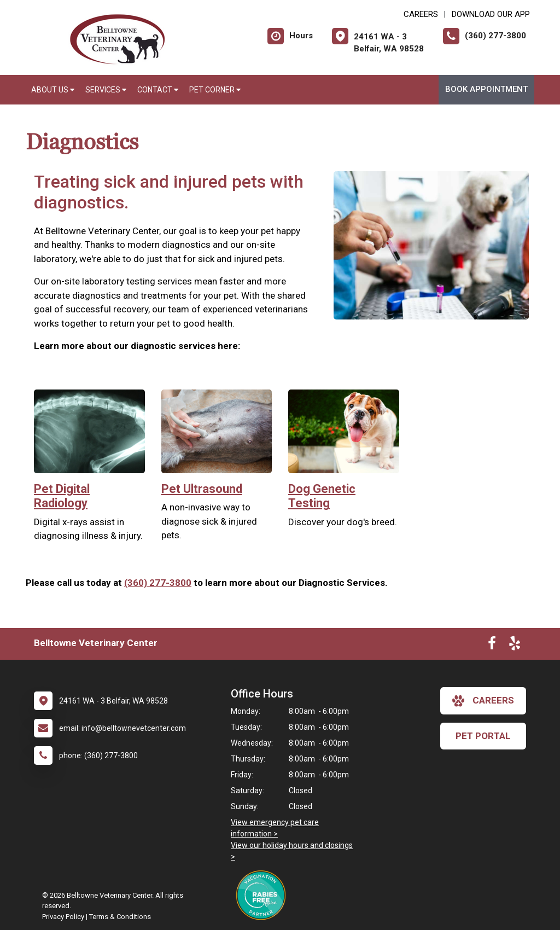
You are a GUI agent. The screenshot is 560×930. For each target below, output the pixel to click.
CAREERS (421, 14)
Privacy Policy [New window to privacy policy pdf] (63, 917)
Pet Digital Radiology (62, 496)
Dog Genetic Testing (322, 496)
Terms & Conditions (120, 917)
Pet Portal (483, 736)
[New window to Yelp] (515, 646)
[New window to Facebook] (492, 646)
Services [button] (106, 90)
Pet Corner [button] (215, 90)
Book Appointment (486, 89)
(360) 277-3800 (158, 583)
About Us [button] (53, 90)
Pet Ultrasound (202, 489)
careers (483, 701)
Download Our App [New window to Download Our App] (491, 14)
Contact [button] (158, 90)
